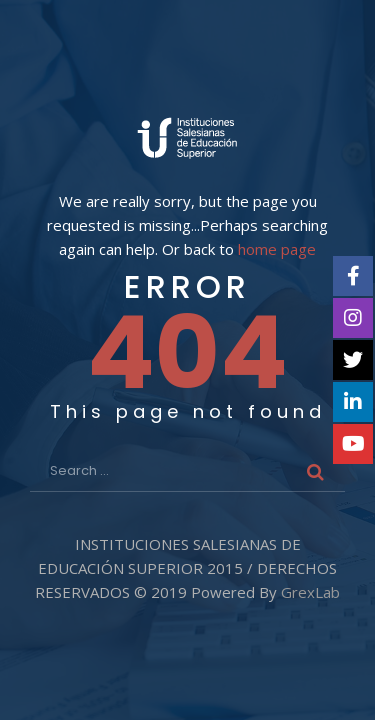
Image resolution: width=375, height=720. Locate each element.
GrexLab (310, 592)
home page (277, 249)
